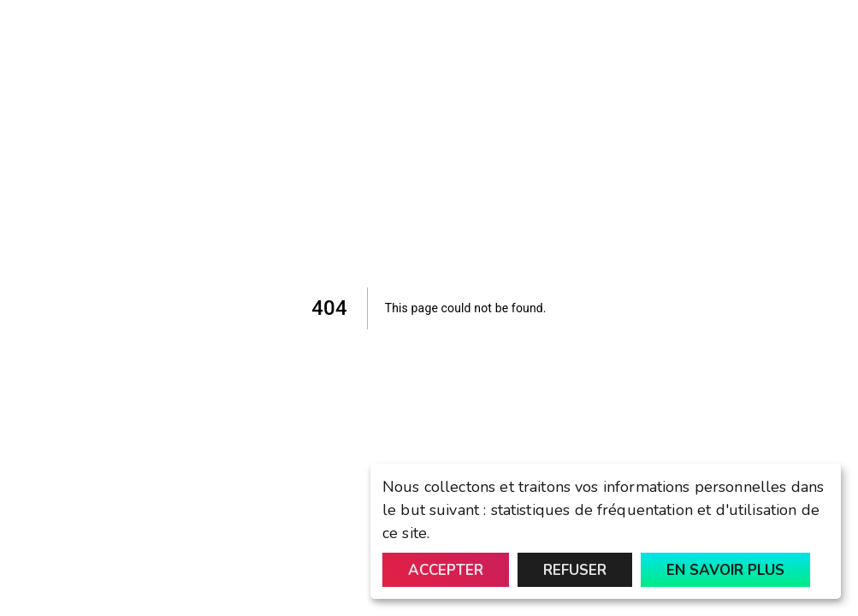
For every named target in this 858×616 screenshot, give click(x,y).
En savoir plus (725, 570)
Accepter (446, 570)
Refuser (575, 570)
